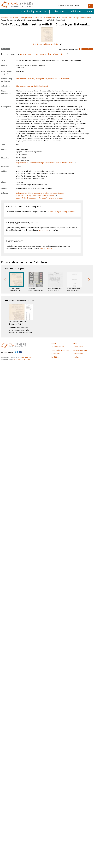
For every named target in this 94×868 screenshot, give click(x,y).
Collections (58, 11)
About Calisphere (58, 347)
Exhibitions (75, 11)
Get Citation (6, 49)
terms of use (44, 230)
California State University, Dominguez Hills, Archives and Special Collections (29, 18)
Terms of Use (78, 347)
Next (89, 279)
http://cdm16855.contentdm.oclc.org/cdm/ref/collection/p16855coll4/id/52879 (45, 163)
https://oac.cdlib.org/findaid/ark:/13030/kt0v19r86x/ (35, 196)
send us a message (47, 249)
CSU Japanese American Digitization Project (74, 18)
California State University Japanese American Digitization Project (40, 193)
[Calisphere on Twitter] (16, 352)
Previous (5, 279)
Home (54, 343)
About (90, 11)
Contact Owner (86, 49)
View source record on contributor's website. (42, 54)
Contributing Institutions (34, 11)
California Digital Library (22, 359)
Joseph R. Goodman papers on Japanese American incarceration (39, 198)
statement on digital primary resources (61, 212)
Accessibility (78, 354)
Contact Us (77, 357)
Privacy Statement (80, 350)
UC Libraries (27, 357)
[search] (90, 6)
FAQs (75, 343)
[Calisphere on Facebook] (21, 352)
